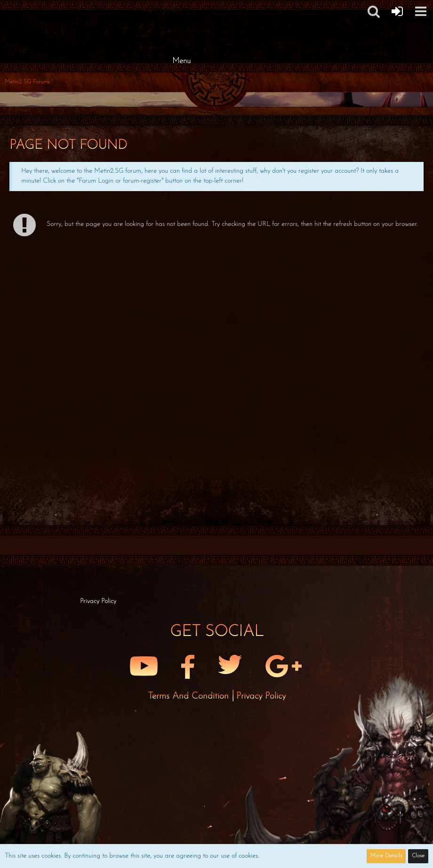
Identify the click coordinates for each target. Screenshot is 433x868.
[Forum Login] (397, 11)
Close (418, 856)
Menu (181, 61)
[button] (421, 11)
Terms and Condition (190, 696)
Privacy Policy (261, 696)
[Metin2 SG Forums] (181, 9)
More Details (386, 856)
